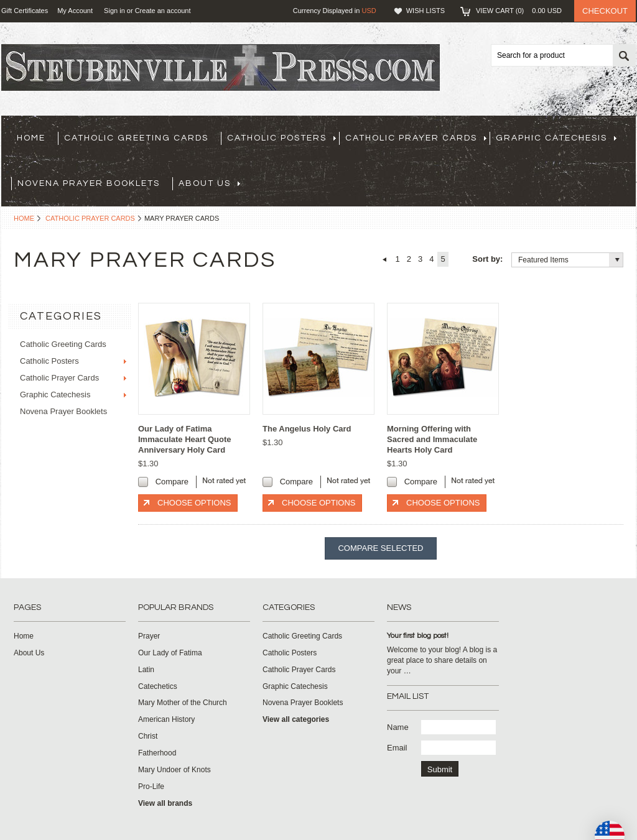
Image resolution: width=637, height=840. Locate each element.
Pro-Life (151, 787)
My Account (75, 11)
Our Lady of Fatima (170, 653)
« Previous (384, 259)
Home (24, 218)
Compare (172, 482)
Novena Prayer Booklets (89, 183)
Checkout (605, 11)
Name (398, 727)
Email (397, 748)
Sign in (114, 11)
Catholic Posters (281, 138)
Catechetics (158, 686)
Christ (148, 736)
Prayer (149, 636)
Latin (146, 670)
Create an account (163, 11)
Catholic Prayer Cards (416, 138)
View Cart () (519, 11)
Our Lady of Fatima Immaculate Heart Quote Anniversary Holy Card (185, 439)
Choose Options (194, 503)
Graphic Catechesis (556, 138)
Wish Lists (425, 11)
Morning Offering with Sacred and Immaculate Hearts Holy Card (432, 439)
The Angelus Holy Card (307, 429)
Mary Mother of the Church (183, 703)
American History (166, 719)
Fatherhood (157, 753)
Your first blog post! (418, 636)
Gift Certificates (25, 11)
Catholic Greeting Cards (136, 138)
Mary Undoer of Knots (174, 770)
